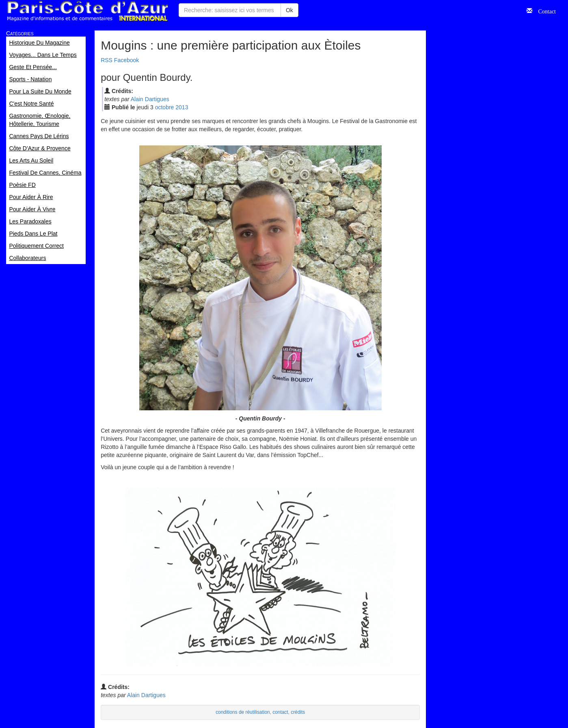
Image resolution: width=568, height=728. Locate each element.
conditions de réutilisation (243, 712)
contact (280, 712)
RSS (107, 60)
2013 (182, 107)
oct (165, 107)
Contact (544, 11)
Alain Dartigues (150, 99)
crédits (298, 712)
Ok (289, 10)
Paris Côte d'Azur (87, 11)
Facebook (126, 60)
